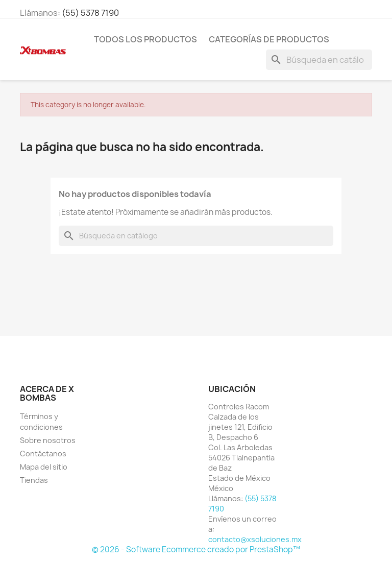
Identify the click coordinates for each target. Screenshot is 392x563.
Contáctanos (43, 454)
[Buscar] (319, 60)
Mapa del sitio (44, 467)
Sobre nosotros (48, 440)
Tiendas (34, 480)
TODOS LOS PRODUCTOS (145, 39)
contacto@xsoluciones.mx (255, 539)
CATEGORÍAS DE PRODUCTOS (269, 39)
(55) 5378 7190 (90, 13)
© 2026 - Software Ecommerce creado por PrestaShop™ (196, 549)
